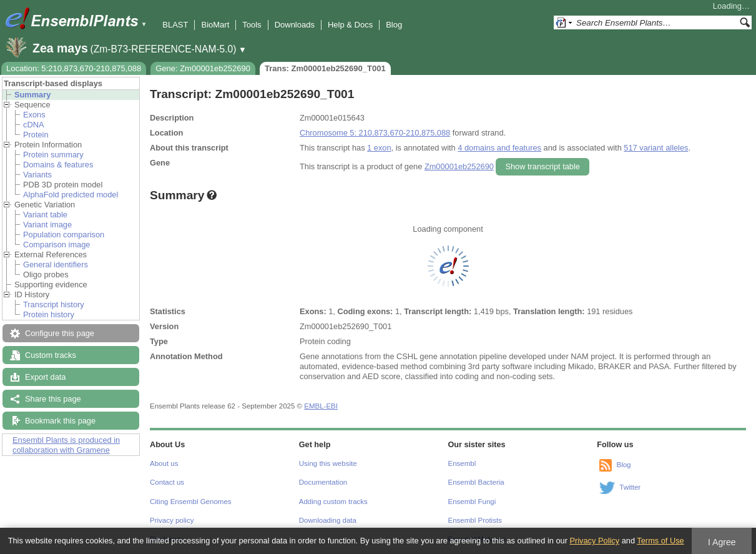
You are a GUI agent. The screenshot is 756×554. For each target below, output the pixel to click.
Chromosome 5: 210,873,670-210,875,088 (375, 133)
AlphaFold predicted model (71, 195)
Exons (34, 115)
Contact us (167, 482)
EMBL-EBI (321, 406)
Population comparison (64, 235)
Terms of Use (660, 541)
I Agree (722, 542)
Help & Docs (350, 25)
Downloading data (328, 520)
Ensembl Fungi (472, 502)
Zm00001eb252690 (459, 166)
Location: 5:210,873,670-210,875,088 (74, 68)
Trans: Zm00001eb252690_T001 (325, 68)
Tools (252, 25)
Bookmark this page (60, 421)
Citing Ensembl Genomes (191, 502)
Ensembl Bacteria (476, 482)
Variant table (45, 215)
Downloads (295, 25)
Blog (394, 25)
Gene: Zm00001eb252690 (203, 68)
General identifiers (56, 265)
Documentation (323, 482)
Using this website (328, 463)
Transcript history (54, 304)
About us (164, 463)
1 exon (379, 148)
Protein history (49, 314)
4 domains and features (499, 148)
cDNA (33, 125)
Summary (32, 95)
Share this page (53, 399)
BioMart (215, 25)
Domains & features (58, 165)
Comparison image (56, 245)
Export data (45, 377)
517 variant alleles (656, 148)
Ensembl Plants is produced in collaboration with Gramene (66, 445)
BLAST (175, 25)
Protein (36, 135)
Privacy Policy (594, 541)
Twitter (630, 487)
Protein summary (53, 155)
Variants (37, 175)
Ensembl (462, 463)
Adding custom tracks (333, 502)
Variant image (47, 225)
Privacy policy (172, 520)
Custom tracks (51, 355)
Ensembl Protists (475, 520)
